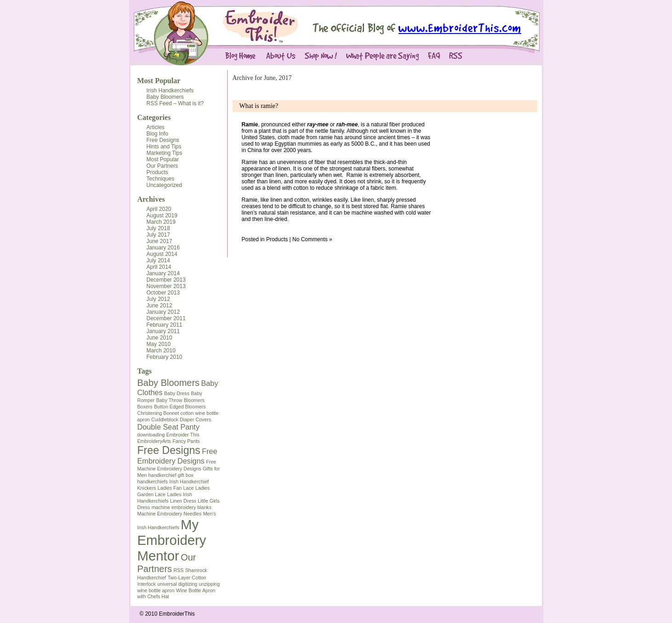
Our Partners (162, 166)
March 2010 (161, 351)
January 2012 (163, 312)
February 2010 (165, 357)
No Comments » (312, 239)
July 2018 (158, 228)
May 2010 (159, 344)
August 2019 (162, 215)
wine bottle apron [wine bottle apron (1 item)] (156, 590)
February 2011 (165, 325)
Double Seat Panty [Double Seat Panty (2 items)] (169, 427)
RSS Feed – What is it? (175, 103)
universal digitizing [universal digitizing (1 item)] (177, 584)
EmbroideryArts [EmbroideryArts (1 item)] (154, 441)
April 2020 (159, 209)
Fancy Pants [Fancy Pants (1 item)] (186, 441)
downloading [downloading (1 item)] (151, 435)
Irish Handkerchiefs (170, 91)
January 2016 (163, 248)
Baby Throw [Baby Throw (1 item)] (169, 400)
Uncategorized (164, 185)
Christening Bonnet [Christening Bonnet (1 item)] (158, 413)
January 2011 (163, 331)
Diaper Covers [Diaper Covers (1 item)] (195, 419)
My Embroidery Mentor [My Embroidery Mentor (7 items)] (172, 540)
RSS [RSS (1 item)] (178, 570)
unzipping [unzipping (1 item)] (210, 584)
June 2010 (159, 338)
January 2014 (163, 273)
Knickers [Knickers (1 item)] (147, 488)
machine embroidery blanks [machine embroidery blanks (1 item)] (182, 507)
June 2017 (159, 241)
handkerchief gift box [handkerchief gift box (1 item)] (171, 475)
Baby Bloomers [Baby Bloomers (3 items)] (169, 383)
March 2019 (161, 222)
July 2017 (158, 235)
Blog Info (157, 134)
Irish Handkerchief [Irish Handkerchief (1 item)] (189, 481)
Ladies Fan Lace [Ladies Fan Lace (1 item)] (176, 488)
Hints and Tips (164, 147)
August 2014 (162, 254)
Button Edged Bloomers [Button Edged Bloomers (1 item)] (180, 407)
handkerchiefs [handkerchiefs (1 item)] (153, 481)
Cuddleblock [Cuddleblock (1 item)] (165, 419)
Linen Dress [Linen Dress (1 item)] (183, 501)
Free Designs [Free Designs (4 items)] (169, 450)
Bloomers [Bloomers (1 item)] (194, 400)
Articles (156, 127)
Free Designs (163, 140)
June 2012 (159, 306)
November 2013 (166, 286)
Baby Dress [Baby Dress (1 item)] (177, 393)
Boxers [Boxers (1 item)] (145, 407)
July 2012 (158, 299)
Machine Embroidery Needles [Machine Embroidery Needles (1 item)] (170, 514)
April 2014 (159, 267)
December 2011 (166, 318)
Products (157, 172)
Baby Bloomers (165, 97)
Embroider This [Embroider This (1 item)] (183, 435)
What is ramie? (259, 106)
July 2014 (158, 261)
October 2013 (163, 293)
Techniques (161, 179)
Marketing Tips (165, 153)
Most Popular (159, 81)
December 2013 (166, 280)
